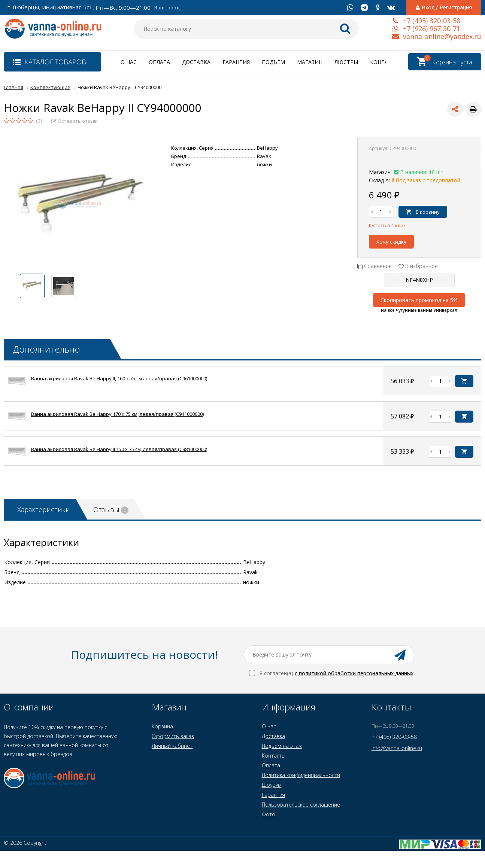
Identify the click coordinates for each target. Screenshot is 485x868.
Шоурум (272, 785)
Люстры (346, 62)
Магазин (310, 62)
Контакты (385, 62)
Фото (269, 814)
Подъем (273, 62)
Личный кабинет (172, 746)
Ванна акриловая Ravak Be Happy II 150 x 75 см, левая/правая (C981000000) (119, 449)
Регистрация (456, 7)
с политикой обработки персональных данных (354, 673)
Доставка (196, 62)
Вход (428, 7)
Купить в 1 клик (387, 225)
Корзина (162, 726)
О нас (129, 62)
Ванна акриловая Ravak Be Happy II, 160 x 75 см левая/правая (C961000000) (119, 378)
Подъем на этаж (282, 746)
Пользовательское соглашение (301, 805)
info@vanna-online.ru (397, 748)
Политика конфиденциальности (301, 775)
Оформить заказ (173, 736)
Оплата (159, 62)
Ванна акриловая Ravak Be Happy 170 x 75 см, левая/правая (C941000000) (117, 414)
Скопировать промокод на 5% (419, 300)
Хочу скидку (391, 242)
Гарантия (236, 62)
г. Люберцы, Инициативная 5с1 (50, 7)
